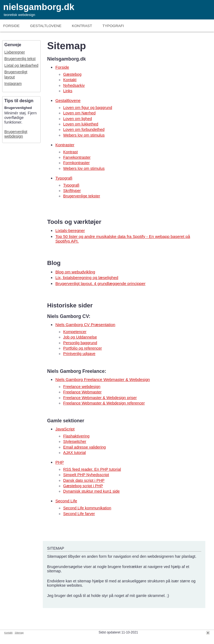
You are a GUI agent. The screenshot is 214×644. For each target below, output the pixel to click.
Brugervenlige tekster (82, 196)
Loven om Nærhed (79, 113)
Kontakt (70, 80)
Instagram (13, 84)
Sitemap (19, 633)
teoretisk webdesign (20, 15)
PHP (59, 462)
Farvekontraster (77, 157)
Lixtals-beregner (70, 230)
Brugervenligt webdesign (16, 134)
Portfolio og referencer (82, 348)
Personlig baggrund (80, 343)
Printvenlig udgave (79, 354)
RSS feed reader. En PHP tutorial (92, 469)
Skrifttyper (72, 191)
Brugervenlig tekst (20, 59)
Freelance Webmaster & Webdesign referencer (104, 403)
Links (68, 91)
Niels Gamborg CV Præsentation (85, 325)
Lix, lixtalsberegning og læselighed (87, 278)
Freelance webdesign (82, 387)
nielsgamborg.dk (39, 7)
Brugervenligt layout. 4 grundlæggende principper (100, 283)
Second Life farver (79, 514)
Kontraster (65, 145)
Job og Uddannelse (80, 337)
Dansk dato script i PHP (84, 480)
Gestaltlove (46, 26)
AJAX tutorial (74, 453)
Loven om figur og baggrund (88, 108)
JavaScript (65, 429)
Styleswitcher (75, 441)
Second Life (66, 501)
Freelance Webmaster (82, 392)
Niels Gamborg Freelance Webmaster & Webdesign (103, 379)
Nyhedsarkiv (74, 85)
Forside (12, 26)
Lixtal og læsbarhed (21, 65)
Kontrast (82, 26)
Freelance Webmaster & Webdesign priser (100, 398)
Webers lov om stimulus (84, 135)
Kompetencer (75, 332)
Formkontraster (76, 163)
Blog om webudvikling (75, 272)
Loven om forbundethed (84, 130)
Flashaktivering (76, 436)
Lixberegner (15, 52)
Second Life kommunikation (87, 508)
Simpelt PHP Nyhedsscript (86, 475)
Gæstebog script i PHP (83, 486)
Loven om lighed (77, 119)
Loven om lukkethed (81, 124)
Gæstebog (72, 74)
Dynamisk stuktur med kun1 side (91, 491)
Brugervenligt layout (16, 74)
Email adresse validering (84, 447)
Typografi (113, 26)
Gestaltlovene (68, 100)
